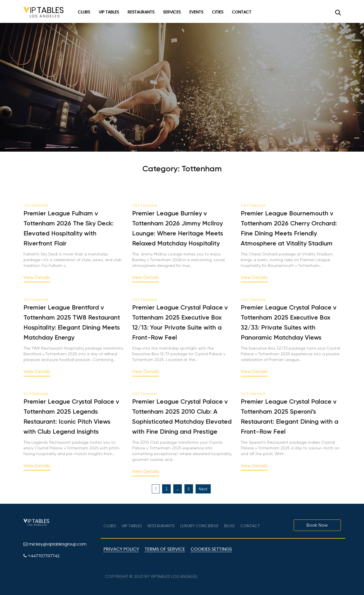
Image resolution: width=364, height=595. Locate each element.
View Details (37, 278)
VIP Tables (109, 12)
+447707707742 (41, 556)
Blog (229, 526)
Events (196, 12)
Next (203, 489)
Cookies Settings (211, 549)
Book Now (317, 525)
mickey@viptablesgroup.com (55, 544)
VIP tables (132, 526)
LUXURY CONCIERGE (199, 526)
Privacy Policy (121, 549)
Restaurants (141, 12)
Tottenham (36, 206)
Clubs (84, 12)
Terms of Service (165, 549)
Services (172, 12)
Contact (242, 12)
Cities (218, 12)
